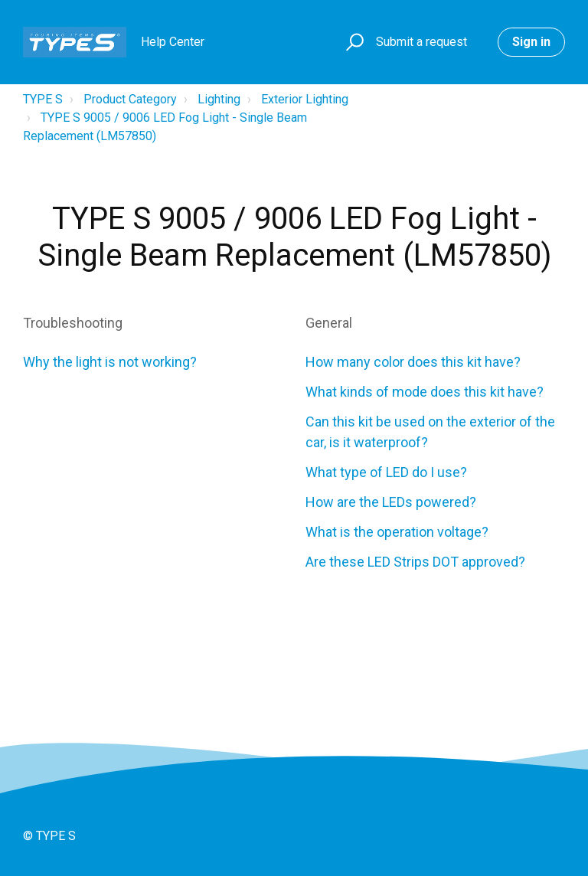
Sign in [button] (531, 42)
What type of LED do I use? (386, 472)
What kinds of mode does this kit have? (425, 392)
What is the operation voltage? (397, 532)
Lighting (219, 99)
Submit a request (421, 42)
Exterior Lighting (305, 99)
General (329, 323)
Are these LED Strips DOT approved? (415, 562)
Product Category (130, 99)
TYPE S (43, 99)
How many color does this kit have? (413, 362)
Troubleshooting (73, 323)
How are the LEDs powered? (391, 502)
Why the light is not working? (110, 362)
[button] (353, 42)
